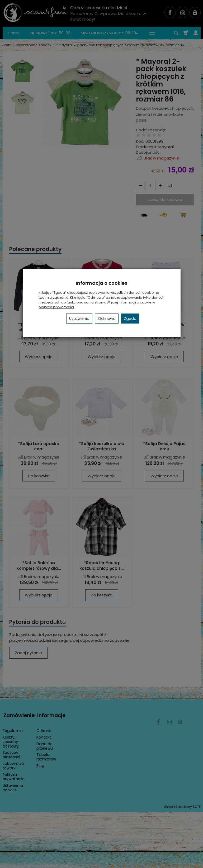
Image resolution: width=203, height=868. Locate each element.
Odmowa (107, 319)
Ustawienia (79, 319)
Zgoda (130, 319)
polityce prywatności (56, 307)
